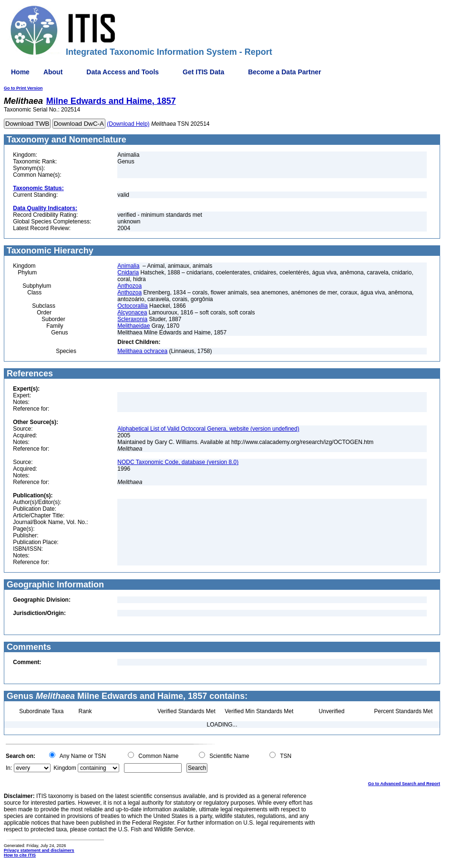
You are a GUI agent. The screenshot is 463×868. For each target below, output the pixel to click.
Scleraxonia (132, 319)
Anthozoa (129, 286)
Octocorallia (132, 306)
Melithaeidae (134, 326)
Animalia (128, 266)
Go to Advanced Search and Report (404, 784)
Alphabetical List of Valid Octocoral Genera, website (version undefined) (208, 429)
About (53, 72)
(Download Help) (128, 124)
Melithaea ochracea (142, 351)
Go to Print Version (23, 88)
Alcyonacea (132, 313)
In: (9, 768)
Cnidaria (128, 273)
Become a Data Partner (284, 72)
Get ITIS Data (203, 72)
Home (20, 72)
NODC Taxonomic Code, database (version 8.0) (178, 462)
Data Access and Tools (123, 72)
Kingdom (65, 768)
